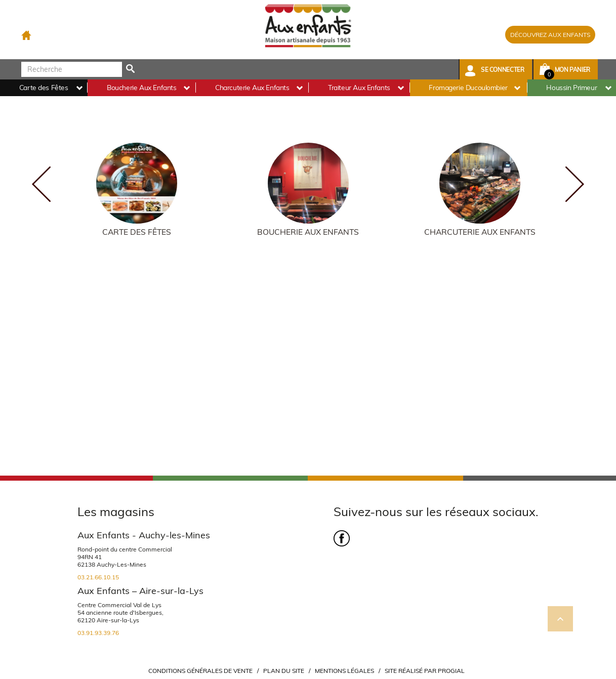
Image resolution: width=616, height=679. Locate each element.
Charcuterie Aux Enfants (480, 232)
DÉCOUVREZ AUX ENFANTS (550, 35)
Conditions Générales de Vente (200, 671)
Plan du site (284, 671)
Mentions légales (344, 671)
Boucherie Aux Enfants (308, 232)
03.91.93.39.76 (98, 633)
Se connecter (503, 70)
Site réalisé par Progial (425, 671)
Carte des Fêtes (137, 232)
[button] (496, 69)
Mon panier (572, 70)
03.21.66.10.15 (98, 577)
